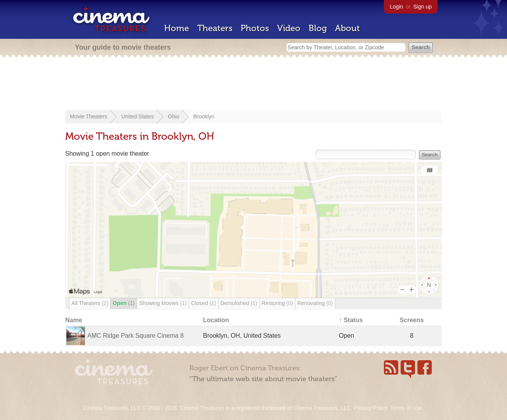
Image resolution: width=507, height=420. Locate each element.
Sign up (423, 7)
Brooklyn (204, 116)
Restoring (277, 303)
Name (74, 320)
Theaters (215, 28)
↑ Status (351, 320)
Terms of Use (406, 408)
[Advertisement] (253, 84)
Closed (204, 303)
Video (289, 28)
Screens (412, 320)
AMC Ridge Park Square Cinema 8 (135, 336)
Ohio (174, 116)
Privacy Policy (370, 408)
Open (124, 303)
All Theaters (90, 303)
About (347, 28)
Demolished (239, 303)
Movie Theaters (89, 116)
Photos (255, 28)
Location (216, 320)
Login (396, 7)
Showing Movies (163, 303)
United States (137, 116)
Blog (318, 28)
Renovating (315, 303)
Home (177, 28)
